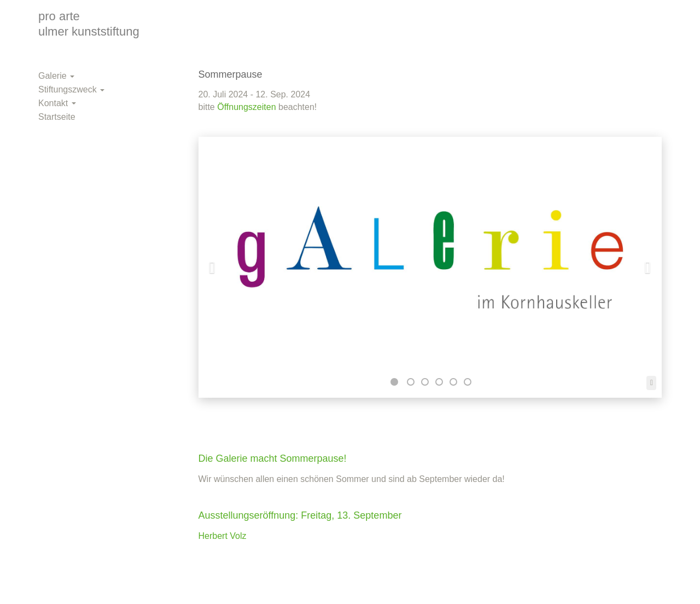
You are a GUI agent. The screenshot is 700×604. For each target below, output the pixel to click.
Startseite (57, 117)
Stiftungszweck (71, 89)
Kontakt (57, 103)
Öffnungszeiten (246, 107)
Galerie (56, 76)
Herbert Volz (223, 536)
